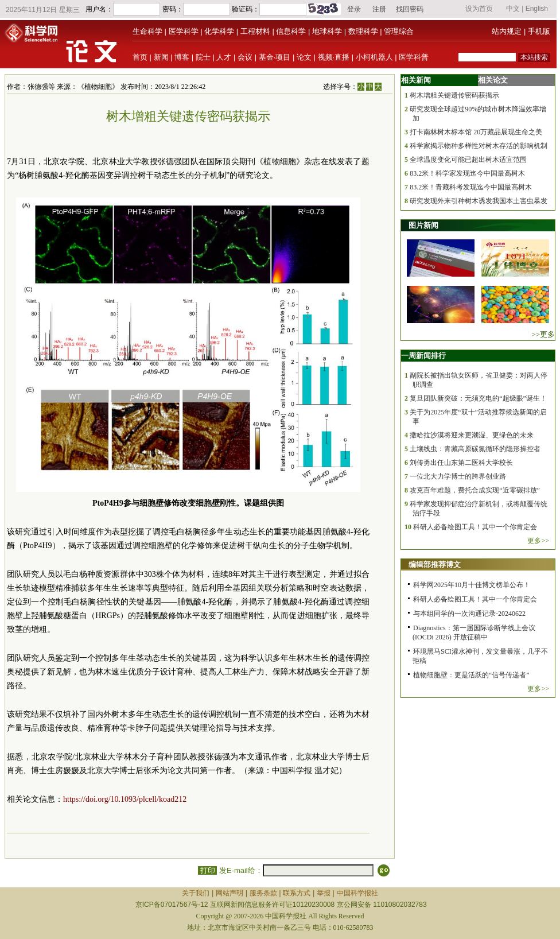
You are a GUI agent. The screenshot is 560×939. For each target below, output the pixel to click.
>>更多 (543, 334)
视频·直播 (334, 57)
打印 (207, 870)
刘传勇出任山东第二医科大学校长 (461, 463)
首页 (140, 57)
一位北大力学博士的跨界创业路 (458, 476)
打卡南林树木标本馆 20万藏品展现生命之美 (476, 132)
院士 (203, 57)
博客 (182, 57)
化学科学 (219, 31)
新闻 (161, 57)
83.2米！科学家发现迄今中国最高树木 (467, 173)
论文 (304, 57)
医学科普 (414, 57)
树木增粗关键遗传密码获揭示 (454, 95)
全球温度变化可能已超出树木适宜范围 (468, 160)
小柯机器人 (374, 57)
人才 (224, 57)
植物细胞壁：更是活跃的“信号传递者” (471, 675)
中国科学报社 (357, 893)
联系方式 (297, 893)
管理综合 (399, 31)
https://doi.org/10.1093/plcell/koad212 (125, 799)
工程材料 (255, 31)
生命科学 (147, 31)
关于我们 (196, 893)
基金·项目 (275, 57)
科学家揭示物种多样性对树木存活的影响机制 (479, 146)
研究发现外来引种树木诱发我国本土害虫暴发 (479, 201)
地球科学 (327, 31)
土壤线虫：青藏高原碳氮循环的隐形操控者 (475, 449)
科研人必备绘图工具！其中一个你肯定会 (475, 527)
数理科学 (363, 31)
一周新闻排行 (423, 356)
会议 (245, 57)
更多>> (538, 541)
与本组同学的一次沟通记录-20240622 (469, 614)
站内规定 (507, 31)
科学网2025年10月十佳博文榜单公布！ (472, 585)
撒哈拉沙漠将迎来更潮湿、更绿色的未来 (472, 435)
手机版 (539, 31)
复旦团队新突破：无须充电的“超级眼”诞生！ (478, 398)
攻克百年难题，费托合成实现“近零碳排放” (475, 490)
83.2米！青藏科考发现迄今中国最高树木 (471, 187)
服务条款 (263, 893)
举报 (324, 893)
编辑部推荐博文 (435, 564)
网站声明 (230, 893)
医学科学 (184, 31)
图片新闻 (423, 225)
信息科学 (291, 31)
